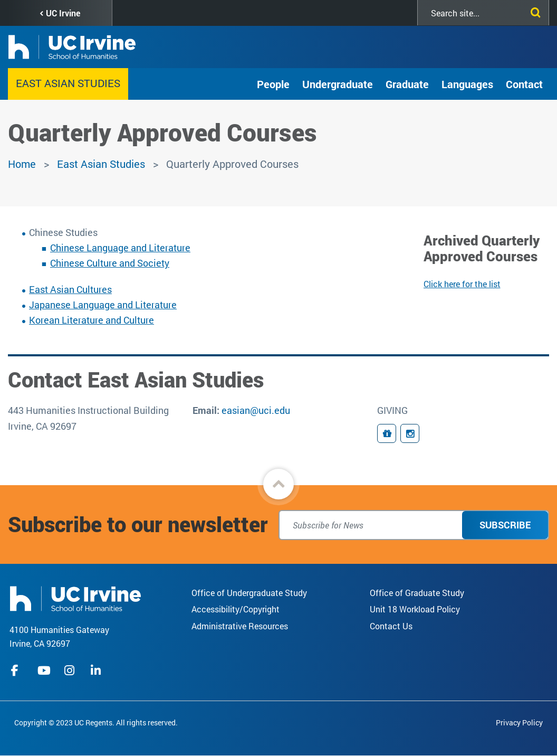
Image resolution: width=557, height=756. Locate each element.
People (273, 84)
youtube (44, 670)
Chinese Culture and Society (110, 263)
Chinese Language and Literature (120, 248)
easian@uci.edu (256, 410)
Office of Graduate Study (417, 593)
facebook (17, 670)
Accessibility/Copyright (236, 609)
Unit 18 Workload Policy (415, 609)
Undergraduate (338, 84)
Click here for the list (462, 284)
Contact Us (391, 626)
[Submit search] (533, 11)
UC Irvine (63, 13)
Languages (467, 84)
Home (22, 164)
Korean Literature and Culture (92, 320)
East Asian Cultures (70, 289)
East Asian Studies (68, 83)
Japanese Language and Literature (103, 305)
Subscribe (505, 525)
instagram (71, 670)
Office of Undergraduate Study (249, 593)
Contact (524, 84)
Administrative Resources (240, 626)
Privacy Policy (519, 722)
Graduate (407, 84)
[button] (278, 484)
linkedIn (97, 670)
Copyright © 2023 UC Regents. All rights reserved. (96, 722)
